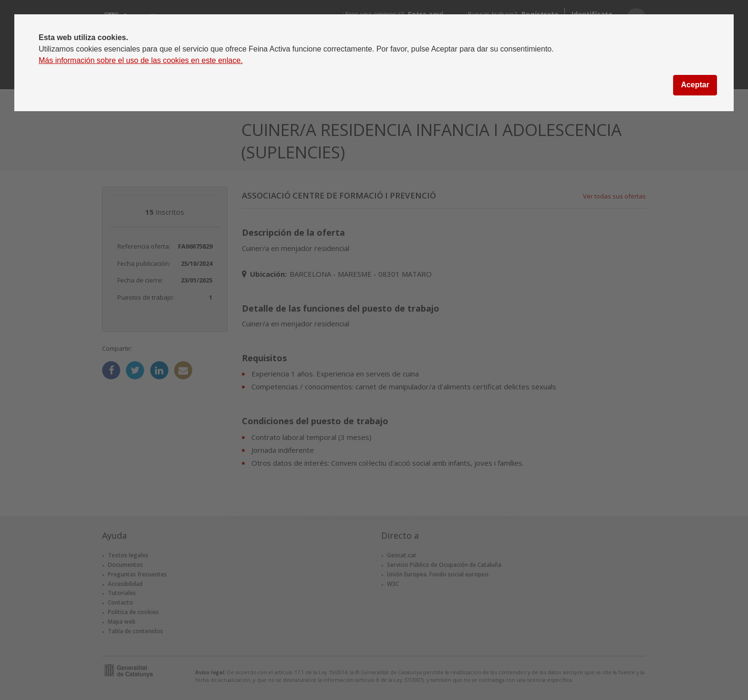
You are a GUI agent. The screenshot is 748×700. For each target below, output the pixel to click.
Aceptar (695, 85)
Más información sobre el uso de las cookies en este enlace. (141, 60)
